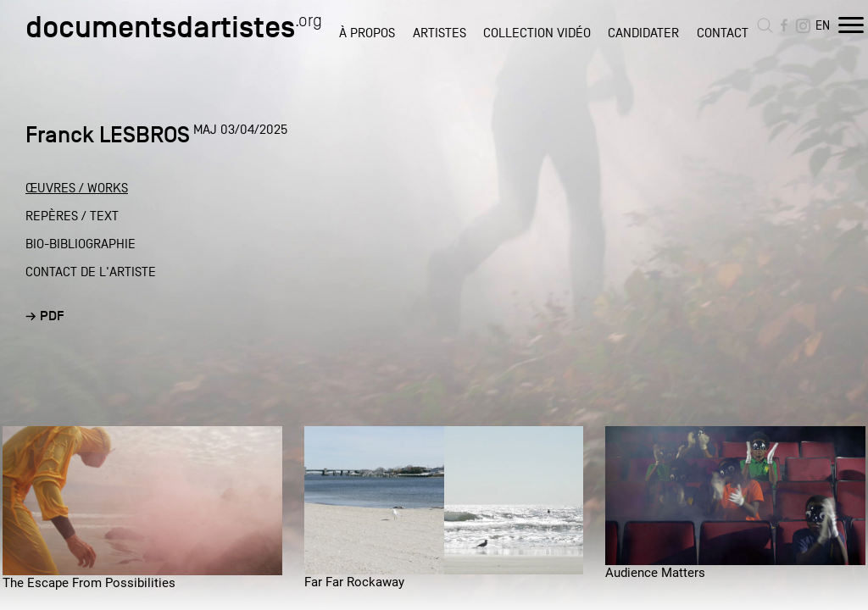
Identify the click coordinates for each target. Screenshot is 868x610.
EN (823, 25)
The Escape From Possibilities (89, 583)
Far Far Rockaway (354, 582)
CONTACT (723, 33)
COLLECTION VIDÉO (537, 33)
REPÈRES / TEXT (72, 216)
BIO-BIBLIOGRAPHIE (81, 244)
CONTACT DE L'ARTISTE (91, 272)
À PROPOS (367, 33)
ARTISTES (440, 33)
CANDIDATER (643, 33)
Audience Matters (655, 573)
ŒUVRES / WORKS (77, 188)
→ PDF (45, 316)
